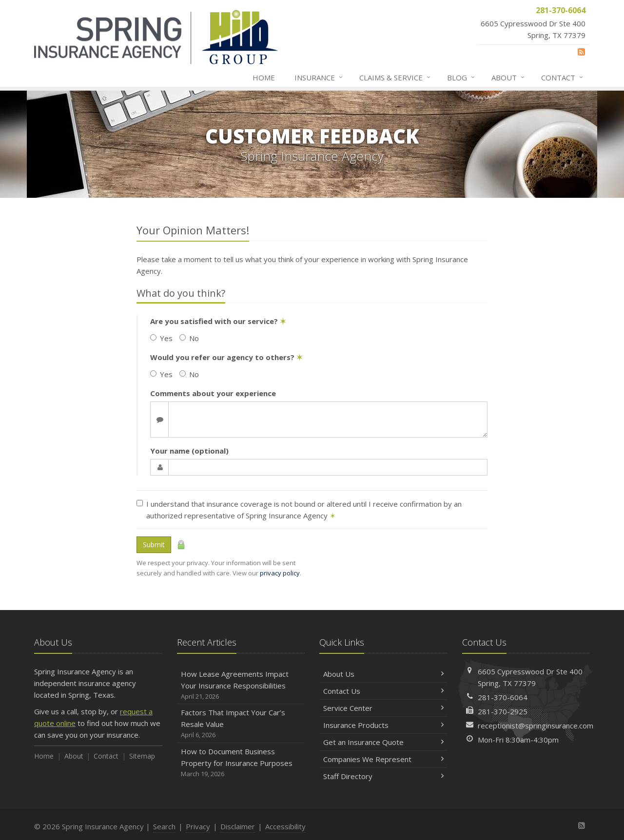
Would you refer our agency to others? (226, 357)
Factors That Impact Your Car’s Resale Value (241, 724)
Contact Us (383, 691)
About (508, 77)
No (189, 338)
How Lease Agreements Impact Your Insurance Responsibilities (241, 685)
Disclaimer (238, 826)
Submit (154, 544)
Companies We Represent (383, 759)
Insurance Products (383, 725)
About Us (383, 674)
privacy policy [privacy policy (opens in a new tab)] (280, 573)
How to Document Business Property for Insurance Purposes (241, 763)
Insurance (319, 77)
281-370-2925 (503, 711)
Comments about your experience (213, 393)
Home (264, 77)
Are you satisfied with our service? (218, 321)
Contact (563, 77)
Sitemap (142, 756)
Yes (161, 338)
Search (164, 826)
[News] (581, 52)
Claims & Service (395, 77)
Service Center (383, 708)
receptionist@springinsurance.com (536, 725)
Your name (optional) (189, 451)
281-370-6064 (503, 697)
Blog (461, 77)
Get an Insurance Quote (383, 742)
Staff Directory (383, 776)
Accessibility (285, 826)
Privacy (198, 826)
